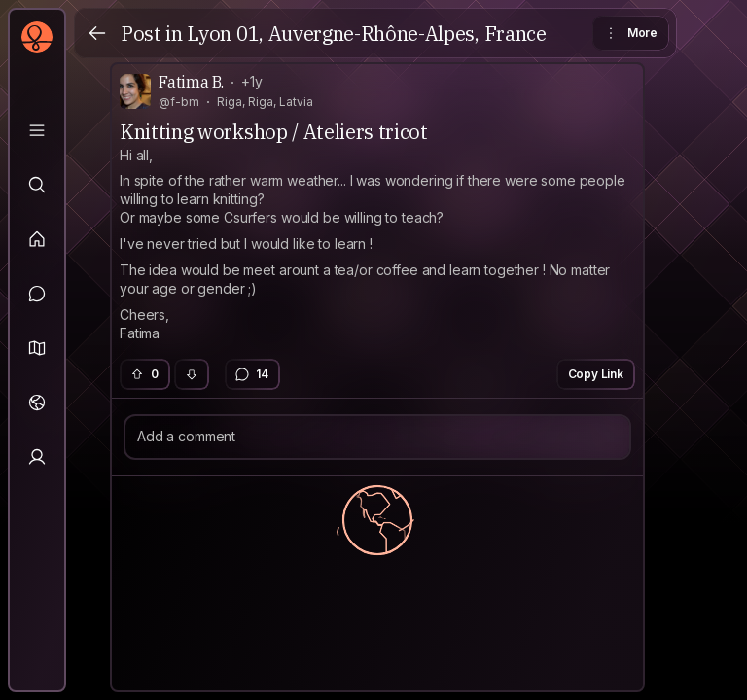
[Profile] (37, 457)
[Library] (37, 130)
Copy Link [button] (596, 374)
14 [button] (251, 374)
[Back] (97, 33)
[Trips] (37, 402)
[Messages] (37, 294)
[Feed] (37, 239)
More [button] (630, 33)
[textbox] (377, 245)
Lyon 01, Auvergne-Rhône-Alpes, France (366, 34)
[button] (37, 348)
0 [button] (144, 374)
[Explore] (37, 185)
